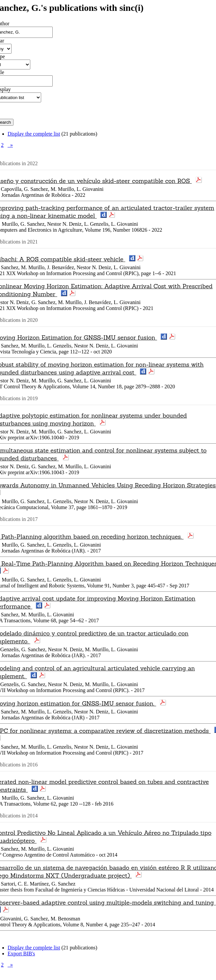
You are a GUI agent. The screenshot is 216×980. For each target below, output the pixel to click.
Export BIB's (21, 954)
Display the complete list (34, 134)
